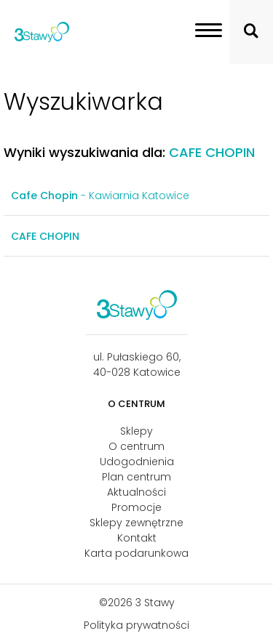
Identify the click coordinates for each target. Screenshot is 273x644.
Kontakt (137, 538)
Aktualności (136, 492)
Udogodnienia (137, 462)
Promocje (136, 507)
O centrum (136, 446)
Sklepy (136, 431)
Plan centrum (136, 477)
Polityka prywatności (136, 625)
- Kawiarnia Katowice (100, 196)
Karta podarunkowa (136, 553)
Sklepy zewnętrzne (136, 523)
